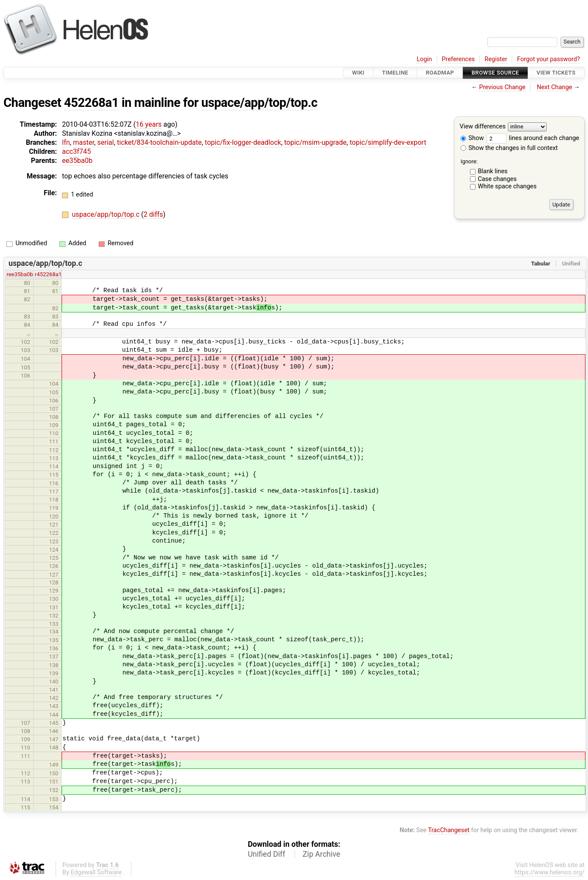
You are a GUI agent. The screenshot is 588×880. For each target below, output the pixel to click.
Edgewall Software (96, 872)
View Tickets (556, 73)
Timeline (395, 73)
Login (424, 59)
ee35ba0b (77, 161)
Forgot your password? (548, 59)
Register (496, 59)
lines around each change (533, 138)
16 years (149, 124)
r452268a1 (48, 274)
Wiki (358, 73)
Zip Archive (322, 854)
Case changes (497, 179)
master (83, 142)
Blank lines (493, 171)
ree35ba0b (20, 274)
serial (106, 142)
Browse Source (495, 73)
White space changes (507, 186)
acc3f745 (76, 151)
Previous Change (502, 87)
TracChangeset (449, 830)
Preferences (458, 59)
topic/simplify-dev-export (388, 142)
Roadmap (440, 73)
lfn (66, 142)
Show (472, 138)
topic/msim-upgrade (316, 142)
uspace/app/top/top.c (259, 103)
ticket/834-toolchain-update (160, 142)
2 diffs (153, 214)
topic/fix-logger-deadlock (243, 142)
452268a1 (92, 103)
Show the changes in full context (509, 148)
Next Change (554, 87)
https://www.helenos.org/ (549, 872)
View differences (483, 127)
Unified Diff (266, 854)
